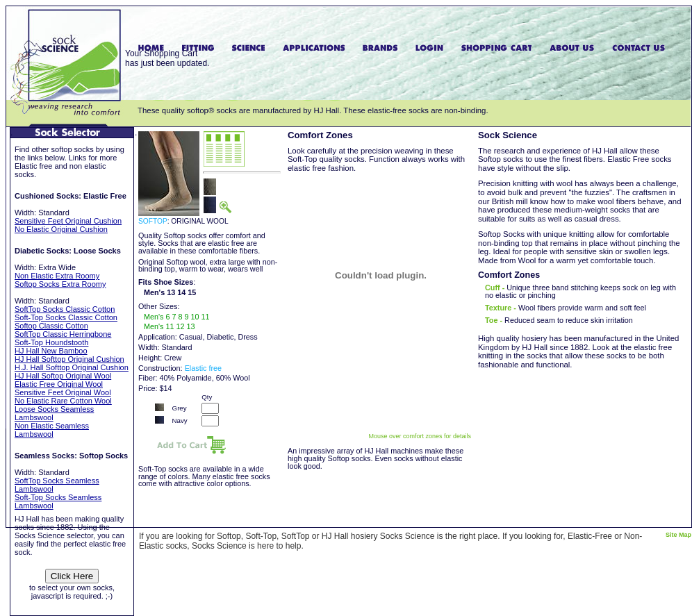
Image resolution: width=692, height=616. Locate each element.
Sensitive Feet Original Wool (63, 392)
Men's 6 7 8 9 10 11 (177, 317)
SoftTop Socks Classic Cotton (65, 309)
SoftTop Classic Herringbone (63, 334)
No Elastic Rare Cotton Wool (63, 401)
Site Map (678, 535)
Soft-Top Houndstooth (51, 342)
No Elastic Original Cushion (61, 229)
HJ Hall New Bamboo (51, 351)
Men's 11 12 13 (170, 326)
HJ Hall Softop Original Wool (63, 376)
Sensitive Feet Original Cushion (68, 221)
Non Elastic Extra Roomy (57, 276)
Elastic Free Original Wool (59, 384)
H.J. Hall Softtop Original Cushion (72, 367)
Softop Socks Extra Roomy (60, 284)
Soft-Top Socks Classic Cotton (66, 317)
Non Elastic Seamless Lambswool (52, 430)
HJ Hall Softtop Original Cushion (69, 359)
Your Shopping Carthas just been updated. (167, 58)
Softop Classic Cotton (51, 326)
